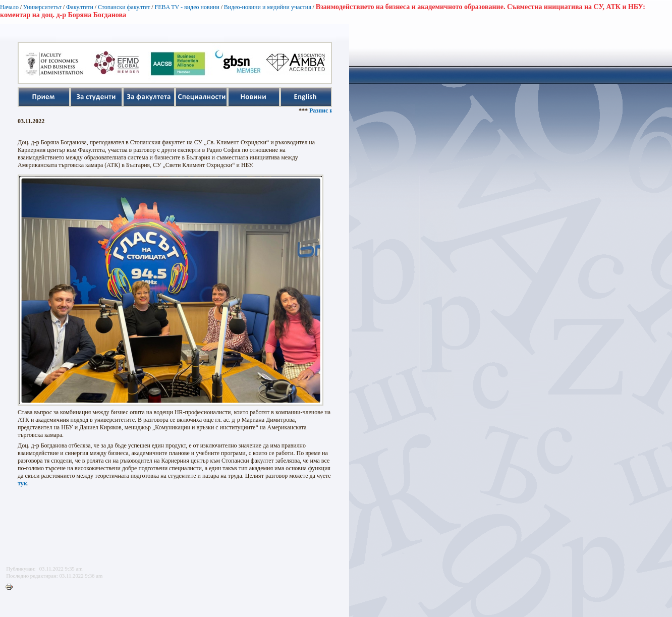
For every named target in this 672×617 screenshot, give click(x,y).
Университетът (42, 7)
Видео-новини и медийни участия (268, 7)
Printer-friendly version (12, 587)
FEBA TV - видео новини (187, 7)
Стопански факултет (124, 7)
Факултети (80, 7)
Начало (9, 7)
